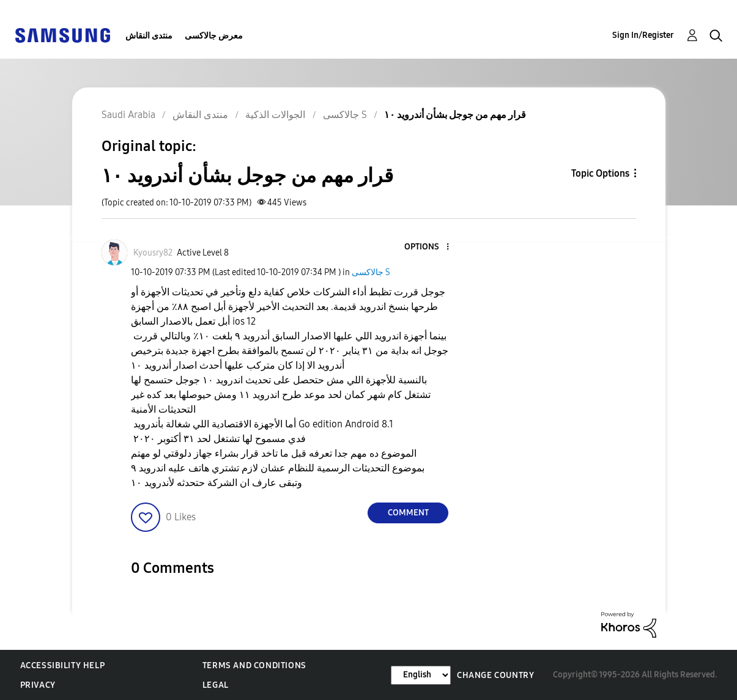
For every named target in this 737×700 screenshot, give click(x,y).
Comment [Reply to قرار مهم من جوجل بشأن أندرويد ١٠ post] (408, 513)
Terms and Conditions (254, 665)
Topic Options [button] (600, 173)
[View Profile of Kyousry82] (153, 253)
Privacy (38, 685)
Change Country (495, 675)
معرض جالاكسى (214, 36)
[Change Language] (421, 675)
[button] (428, 247)
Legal (216, 685)
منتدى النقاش (149, 36)
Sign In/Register (643, 35)
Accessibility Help (63, 665)
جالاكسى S (371, 272)
